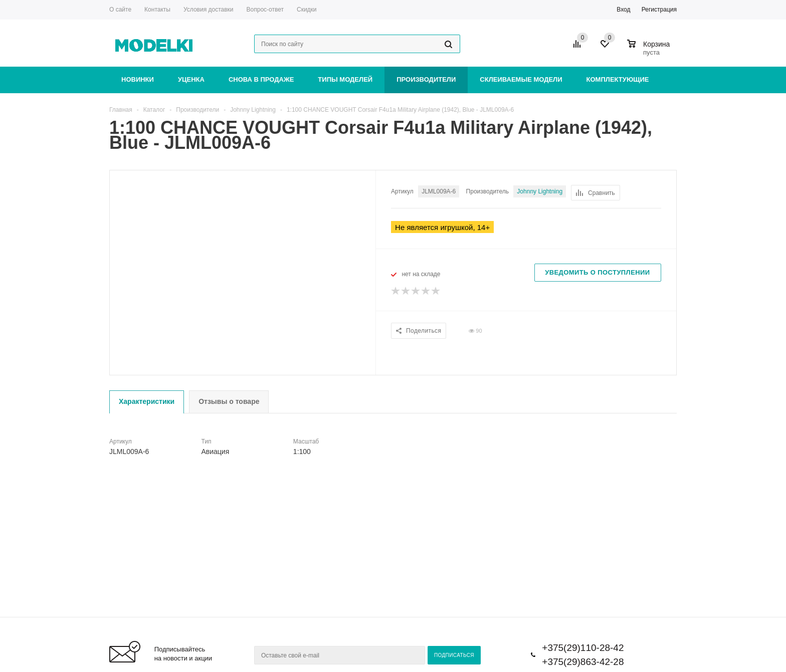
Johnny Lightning (540, 191)
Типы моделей (345, 79)
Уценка (191, 79)
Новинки (138, 79)
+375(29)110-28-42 (583, 648)
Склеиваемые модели (521, 79)
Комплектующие (618, 79)
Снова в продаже (261, 79)
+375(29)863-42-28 (583, 662)
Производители (426, 79)
